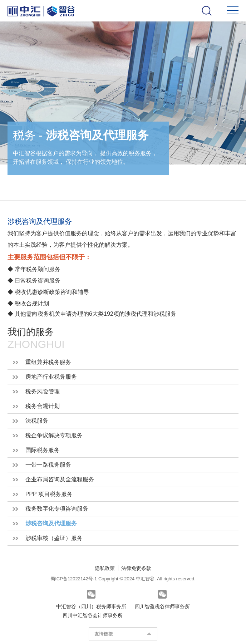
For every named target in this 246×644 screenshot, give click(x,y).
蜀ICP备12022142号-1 (74, 579)
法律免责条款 (136, 568)
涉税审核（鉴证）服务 (54, 538)
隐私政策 (105, 568)
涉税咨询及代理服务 (51, 523)
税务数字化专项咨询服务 (57, 509)
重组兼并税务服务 (48, 362)
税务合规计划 (43, 406)
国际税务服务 (43, 450)
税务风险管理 (43, 391)
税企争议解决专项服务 (54, 435)
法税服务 (37, 421)
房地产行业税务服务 (51, 377)
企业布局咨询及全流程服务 (60, 479)
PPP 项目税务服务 (49, 494)
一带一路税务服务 (48, 465)
